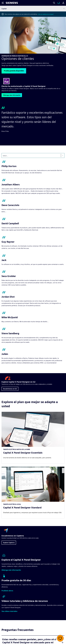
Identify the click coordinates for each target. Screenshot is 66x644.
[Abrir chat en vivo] (60, 638)
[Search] (56, 3)
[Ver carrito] (60, 3)
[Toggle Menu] (3, 3)
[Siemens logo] (12, 3)
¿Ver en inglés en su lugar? (46, 14)
